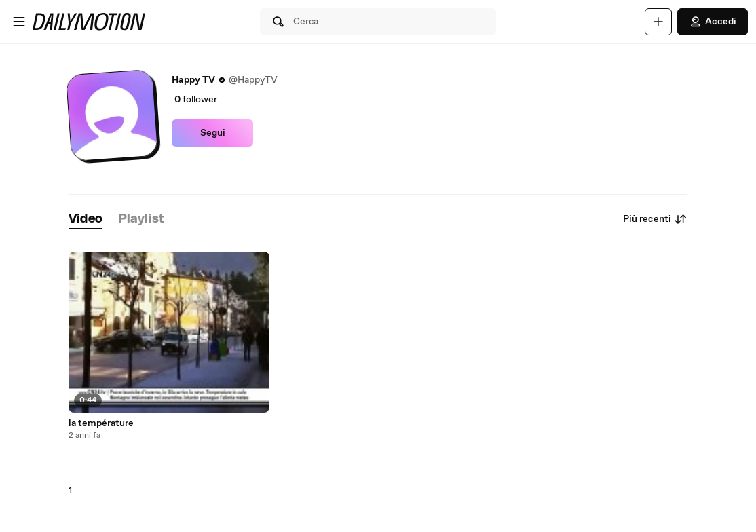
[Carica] (658, 22)
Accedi (713, 22)
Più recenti (655, 219)
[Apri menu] (19, 22)
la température (101, 423)
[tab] (86, 220)
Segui (213, 133)
